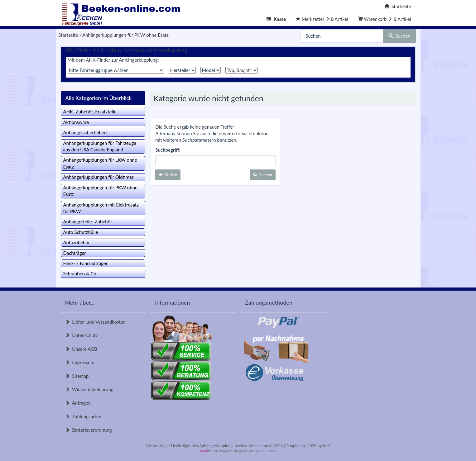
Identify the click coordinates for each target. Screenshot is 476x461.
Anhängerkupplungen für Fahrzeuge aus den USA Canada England (100, 146)
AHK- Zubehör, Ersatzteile (90, 112)
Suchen (399, 36)
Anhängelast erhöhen (85, 132)
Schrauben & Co (80, 273)
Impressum (80, 362)
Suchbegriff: (168, 150)
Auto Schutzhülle (81, 232)
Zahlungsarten (83, 416)
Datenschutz (82, 335)
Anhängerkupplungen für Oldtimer (99, 177)
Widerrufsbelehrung (89, 389)
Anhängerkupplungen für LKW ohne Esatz (100, 163)
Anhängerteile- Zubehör (88, 221)
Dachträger (75, 253)
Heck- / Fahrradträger (86, 263)
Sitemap (77, 376)
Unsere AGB (81, 349)
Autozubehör (77, 242)
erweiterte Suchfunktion (244, 133)
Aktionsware (76, 122)
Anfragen (78, 403)
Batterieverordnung (89, 430)
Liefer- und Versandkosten (96, 322)
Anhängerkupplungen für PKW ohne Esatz (101, 191)
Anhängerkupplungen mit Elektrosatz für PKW (101, 208)
